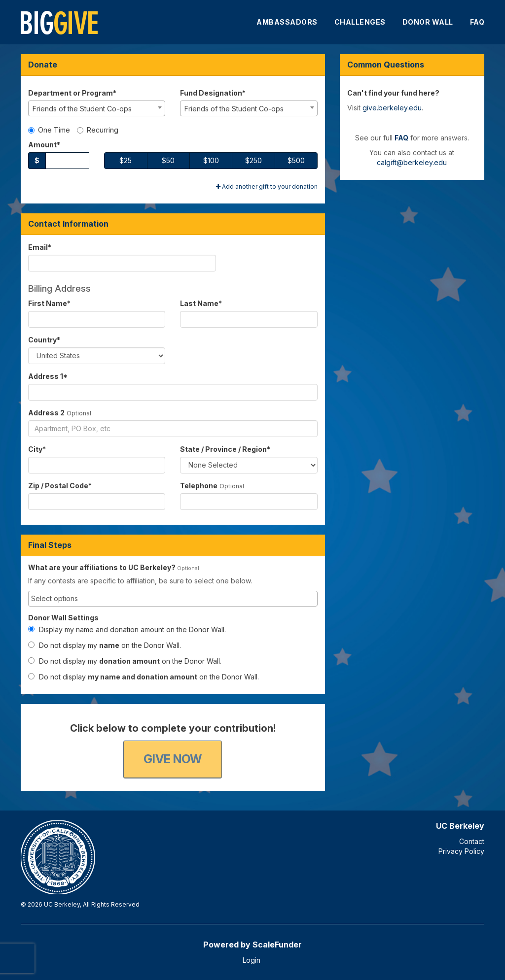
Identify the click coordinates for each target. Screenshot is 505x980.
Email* (40, 247)
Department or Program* (72, 93)
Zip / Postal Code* (60, 486)
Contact (472, 841)
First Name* (49, 303)
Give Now (173, 759)
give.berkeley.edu (392, 108)
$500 (296, 160)
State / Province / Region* (225, 449)
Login (252, 960)
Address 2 (46, 413)
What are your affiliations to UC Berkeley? (102, 567)
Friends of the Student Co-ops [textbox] (82, 109)
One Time (49, 130)
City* (37, 449)
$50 (168, 160)
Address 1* (48, 376)
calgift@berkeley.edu (412, 162)
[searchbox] (173, 599)
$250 (253, 160)
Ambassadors (287, 22)
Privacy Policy (461, 851)
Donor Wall (428, 22)
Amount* (44, 145)
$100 (211, 160)
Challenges (360, 22)
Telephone (199, 486)
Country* (44, 340)
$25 (126, 160)
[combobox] (97, 108)
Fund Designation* (213, 93)
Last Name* (201, 303)
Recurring (98, 130)
